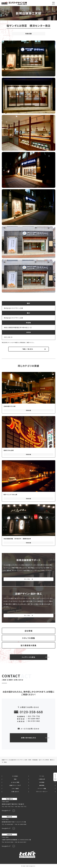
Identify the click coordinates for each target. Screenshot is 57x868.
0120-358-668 (31, 712)
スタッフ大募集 (29, 638)
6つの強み (15, 776)
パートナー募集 (42, 789)
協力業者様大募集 (28, 645)
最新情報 (42, 785)
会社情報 (29, 631)
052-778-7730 (34, 716)
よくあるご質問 (15, 782)
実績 (15, 779)
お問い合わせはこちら (28, 738)
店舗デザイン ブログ (15, 785)
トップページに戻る (29, 657)
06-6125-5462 (34, 721)
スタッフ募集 (15, 789)
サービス (42, 776)
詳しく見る (27, 579)
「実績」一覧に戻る (28, 349)
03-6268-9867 (34, 719)
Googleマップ (6, 811)
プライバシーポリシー (42, 792)
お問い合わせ (15, 792)
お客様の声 (42, 779)
